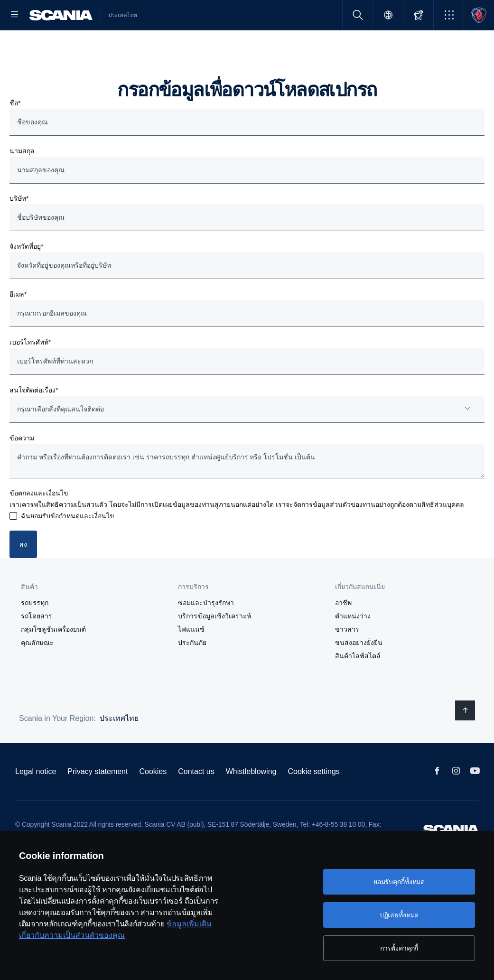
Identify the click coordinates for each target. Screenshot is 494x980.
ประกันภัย (192, 672)
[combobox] (247, 440)
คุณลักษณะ (37, 672)
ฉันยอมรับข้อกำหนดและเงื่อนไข (68, 546)
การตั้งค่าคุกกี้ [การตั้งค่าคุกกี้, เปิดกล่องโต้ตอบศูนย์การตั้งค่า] (399, 948)
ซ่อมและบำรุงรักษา (206, 633)
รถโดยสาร (37, 646)
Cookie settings (313, 801)
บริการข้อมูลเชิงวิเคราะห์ (214, 646)
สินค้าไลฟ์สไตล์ (358, 686)
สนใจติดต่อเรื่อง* (34, 420)
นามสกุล (22, 181)
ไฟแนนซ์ (191, 659)
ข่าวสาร (347, 659)
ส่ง (23, 575)
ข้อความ (22, 468)
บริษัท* (19, 229)
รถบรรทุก (35, 633)
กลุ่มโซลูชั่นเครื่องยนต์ (53, 659)
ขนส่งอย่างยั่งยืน (359, 672)
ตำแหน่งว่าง (353, 646)
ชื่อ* (15, 133)
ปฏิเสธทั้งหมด (399, 915)
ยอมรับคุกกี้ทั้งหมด (399, 882)
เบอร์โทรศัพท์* (30, 373)
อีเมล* (18, 325)
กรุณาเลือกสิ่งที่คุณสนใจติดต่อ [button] (61, 439)
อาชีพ (343, 633)
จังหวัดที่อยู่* (26, 277)
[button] (449, 15)
